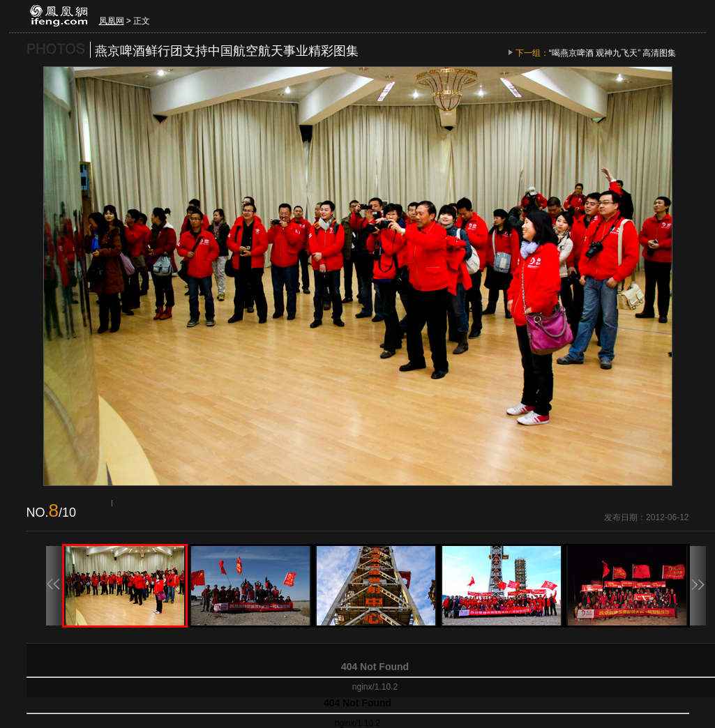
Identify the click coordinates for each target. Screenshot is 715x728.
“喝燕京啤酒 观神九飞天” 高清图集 (613, 53)
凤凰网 (112, 21)
